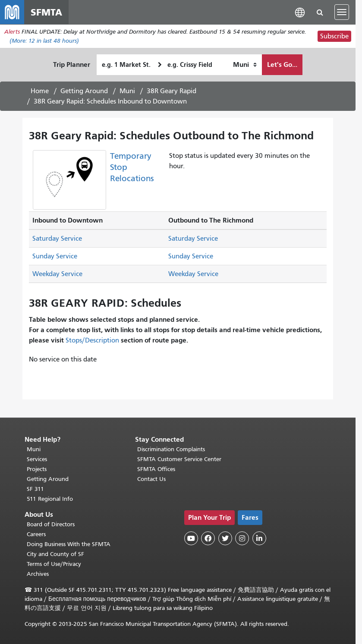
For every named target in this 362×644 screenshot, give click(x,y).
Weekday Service (57, 274)
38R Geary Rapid (172, 91)
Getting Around (84, 91)
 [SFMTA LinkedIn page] (259, 538)
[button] (300, 12)
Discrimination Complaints (171, 449)
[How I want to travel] (245, 65)
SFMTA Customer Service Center (179, 459)
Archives (38, 574)
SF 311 (35, 489)
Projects (37, 469)
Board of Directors (51, 524)
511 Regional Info (50, 499)
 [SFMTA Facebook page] (208, 538)
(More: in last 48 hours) (44, 41)
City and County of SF (55, 554)
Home (40, 91)
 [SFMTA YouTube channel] (191, 538)
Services (37, 459)
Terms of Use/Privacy (54, 564)
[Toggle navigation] (342, 12)
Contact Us (151, 479)
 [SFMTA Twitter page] (225, 538)
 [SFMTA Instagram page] (242, 538)
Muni (127, 91)
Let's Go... (282, 64)
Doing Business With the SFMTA (69, 544)
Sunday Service (55, 256)
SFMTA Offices (156, 469)
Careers (36, 534)
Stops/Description (92, 340)
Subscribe (334, 36)
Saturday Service (57, 239)
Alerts (12, 32)
